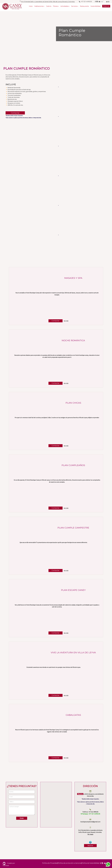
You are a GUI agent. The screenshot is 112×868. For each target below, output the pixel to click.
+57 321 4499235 (90, 814)
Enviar (22, 818)
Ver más (66, 321)
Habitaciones (39, 7)
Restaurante (84, 7)
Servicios (74, 7)
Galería (49, 7)
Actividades (64, 7)
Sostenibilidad (96, 7)
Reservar (106, 7)
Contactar (15, 113)
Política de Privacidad (50, 863)
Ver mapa (90, 834)
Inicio (31, 7)
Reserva (80, 794)
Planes (55, 7)
